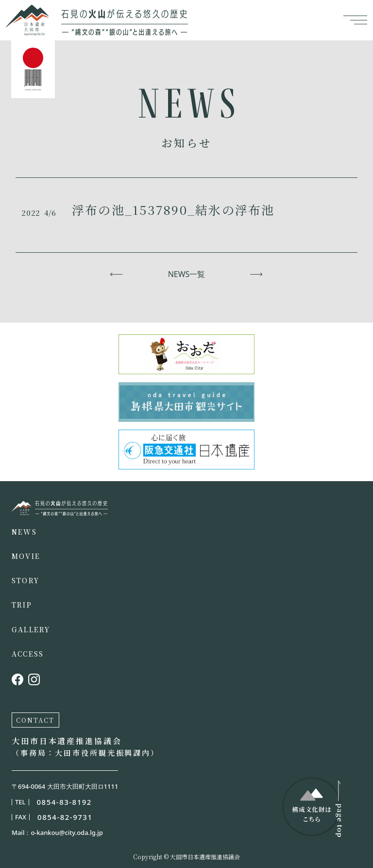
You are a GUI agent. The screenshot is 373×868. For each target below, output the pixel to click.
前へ (116, 274)
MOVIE (26, 556)
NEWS (24, 532)
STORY (25, 580)
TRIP (22, 605)
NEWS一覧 (187, 274)
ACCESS (28, 654)
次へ (257, 274)
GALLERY (31, 629)
